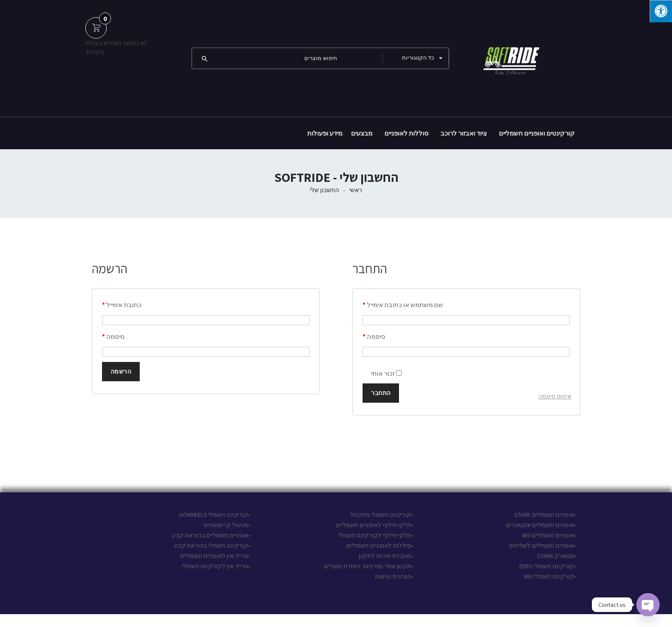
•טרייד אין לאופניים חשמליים (214, 556)
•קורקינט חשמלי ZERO (547, 566)
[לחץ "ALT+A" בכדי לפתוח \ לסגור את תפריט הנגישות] (661, 11)
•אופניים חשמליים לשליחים (542, 546)
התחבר (381, 393)
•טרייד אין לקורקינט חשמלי (216, 566)
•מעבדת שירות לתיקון (386, 556)
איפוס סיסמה (555, 396)
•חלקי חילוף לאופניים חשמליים (375, 525)
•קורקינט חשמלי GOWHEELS (214, 515)
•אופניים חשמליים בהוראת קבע (211, 535)
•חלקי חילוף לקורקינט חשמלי (376, 535)
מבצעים (362, 133)
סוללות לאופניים (406, 133)
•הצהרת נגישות (393, 576)
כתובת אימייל (122, 305)
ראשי (356, 190)
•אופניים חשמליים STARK (545, 515)
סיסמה (374, 336)
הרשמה (121, 371)
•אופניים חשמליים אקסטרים (541, 525)
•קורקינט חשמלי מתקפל (382, 515)
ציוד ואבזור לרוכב (464, 133)
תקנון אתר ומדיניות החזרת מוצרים (367, 566)
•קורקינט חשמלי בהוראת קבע (212, 546)
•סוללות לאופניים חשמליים (380, 546)
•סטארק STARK (556, 556)
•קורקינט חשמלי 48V (550, 576)
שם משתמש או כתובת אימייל (403, 305)
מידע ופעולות (325, 133)
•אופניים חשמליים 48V (549, 535)
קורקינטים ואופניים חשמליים (537, 133)
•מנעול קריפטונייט (227, 525)
